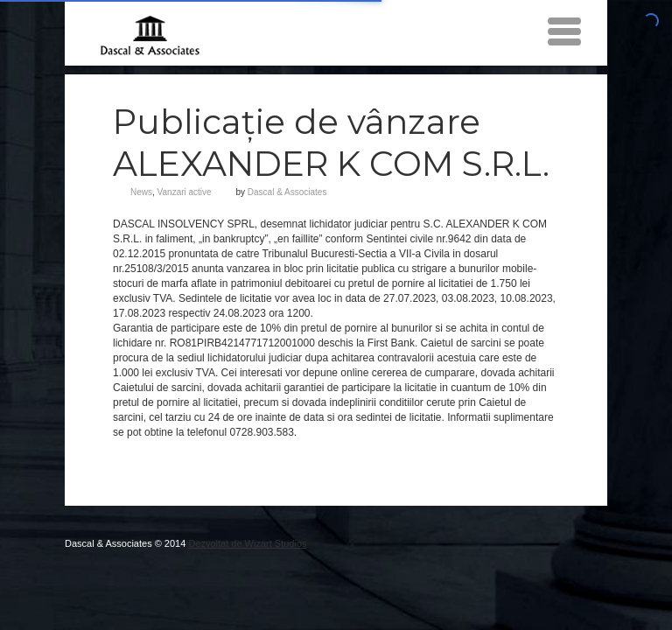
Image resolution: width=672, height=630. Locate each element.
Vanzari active (185, 192)
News (141, 192)
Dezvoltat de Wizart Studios (247, 543)
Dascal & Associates (287, 192)
